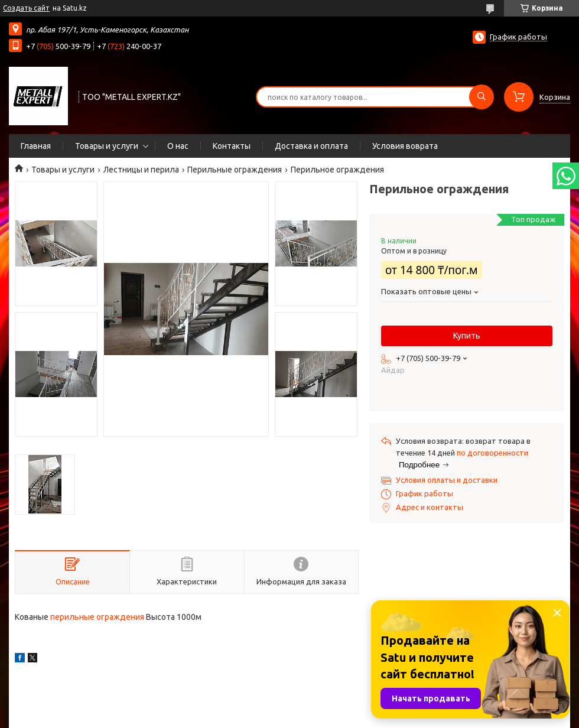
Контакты (232, 146)
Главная (36, 146)
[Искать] (482, 97)
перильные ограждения (97, 617)
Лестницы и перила (141, 170)
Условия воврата (405, 146)
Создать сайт (26, 8)
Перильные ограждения (235, 170)
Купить (467, 336)
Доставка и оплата (311, 146)
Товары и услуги (107, 146)
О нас (178, 146)
